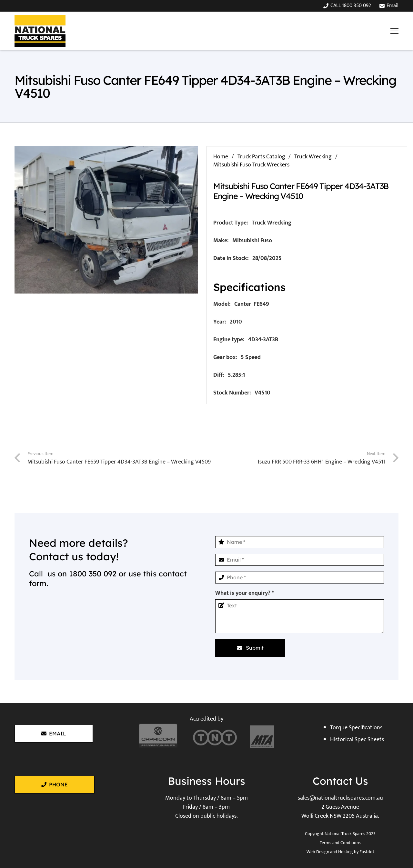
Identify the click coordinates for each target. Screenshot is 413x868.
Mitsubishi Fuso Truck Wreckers (251, 165)
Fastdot (367, 852)
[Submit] (250, 648)
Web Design (318, 852)
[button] (394, 31)
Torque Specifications (356, 728)
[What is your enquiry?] (300, 616)
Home (221, 157)
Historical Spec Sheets (357, 740)
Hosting (346, 852)
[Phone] (300, 578)
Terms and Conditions (340, 843)
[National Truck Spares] (40, 31)
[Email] (300, 560)
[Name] (300, 542)
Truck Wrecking (313, 157)
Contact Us (340, 781)
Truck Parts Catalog (261, 157)
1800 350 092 (93, 574)
